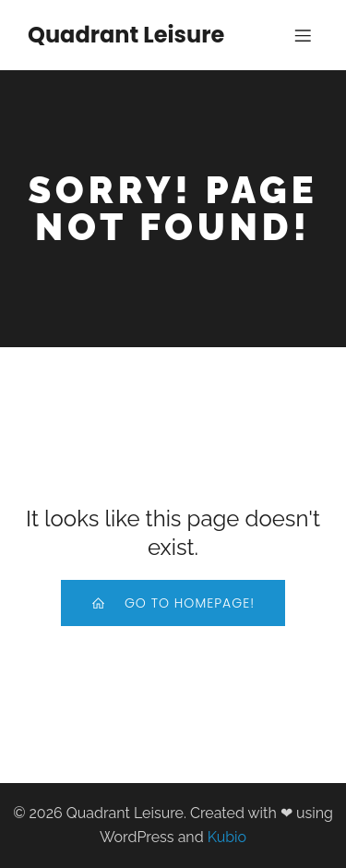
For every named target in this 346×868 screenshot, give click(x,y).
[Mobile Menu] (303, 35)
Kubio (227, 837)
